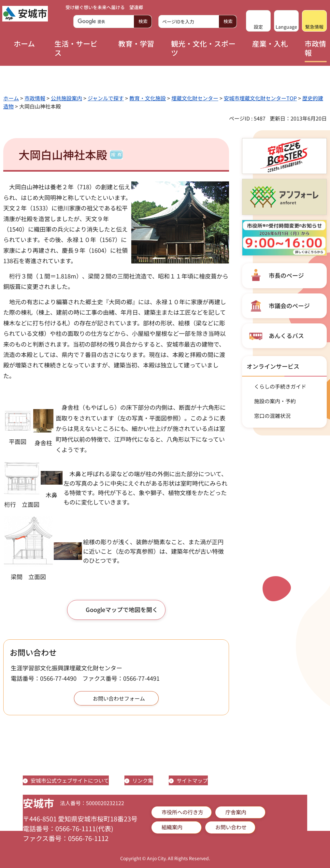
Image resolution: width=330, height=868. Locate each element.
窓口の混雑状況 (272, 416)
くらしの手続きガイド (280, 386)
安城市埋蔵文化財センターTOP (260, 98)
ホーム (11, 98)
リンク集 (143, 780)
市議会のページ (289, 306)
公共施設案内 (66, 98)
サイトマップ (192, 780)
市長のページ (286, 275)
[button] (258, 21)
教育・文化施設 (148, 98)
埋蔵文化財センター (195, 98)
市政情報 (35, 98)
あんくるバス (286, 335)
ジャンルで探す (106, 98)
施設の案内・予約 (275, 401)
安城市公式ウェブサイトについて (70, 780)
